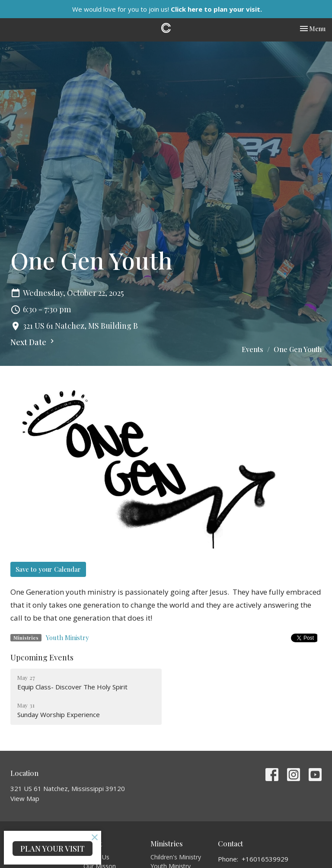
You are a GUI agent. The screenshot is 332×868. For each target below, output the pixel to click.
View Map (25, 798)
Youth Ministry (67, 637)
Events (252, 349)
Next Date (33, 342)
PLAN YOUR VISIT (53, 849)
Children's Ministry (176, 857)
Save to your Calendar (48, 569)
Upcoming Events (42, 657)
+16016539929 (265, 859)
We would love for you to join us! (167, 9)
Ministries (167, 844)
